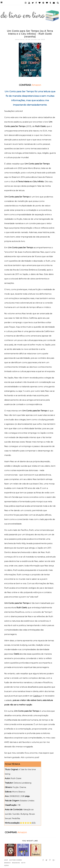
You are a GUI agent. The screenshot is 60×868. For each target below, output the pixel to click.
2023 (6, 860)
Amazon (36, 85)
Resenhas (16, 863)
